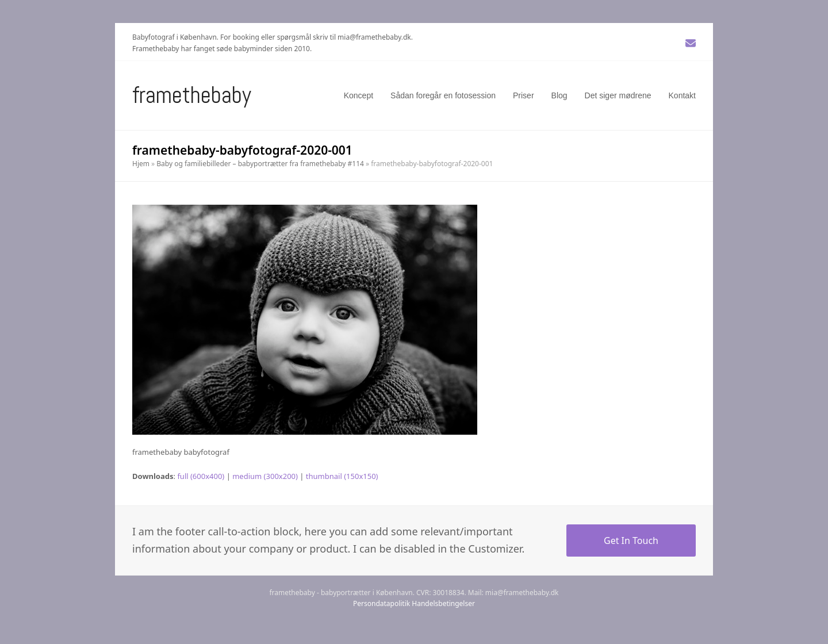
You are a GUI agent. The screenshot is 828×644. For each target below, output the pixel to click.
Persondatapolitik (382, 603)
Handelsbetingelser (443, 603)
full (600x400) (201, 476)
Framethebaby (192, 95)
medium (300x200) (265, 476)
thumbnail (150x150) (342, 476)
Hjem (141, 164)
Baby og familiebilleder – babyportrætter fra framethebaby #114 (260, 164)
